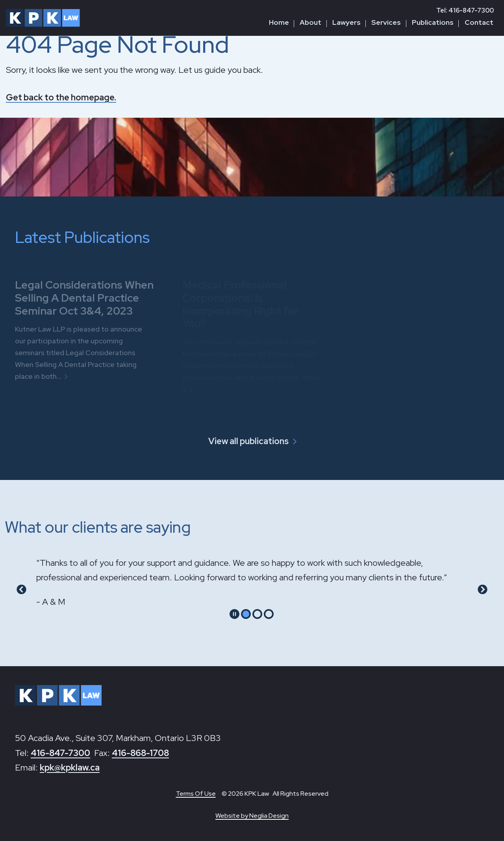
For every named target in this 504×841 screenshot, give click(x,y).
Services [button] (386, 22)
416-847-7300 (60, 753)
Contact (479, 22)
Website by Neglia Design (252, 816)
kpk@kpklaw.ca (70, 768)
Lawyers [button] (346, 22)
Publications (433, 22)
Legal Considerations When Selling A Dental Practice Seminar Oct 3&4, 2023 (84, 297)
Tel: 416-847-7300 (465, 10)
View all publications (248, 441)
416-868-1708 (140, 753)
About (310, 22)
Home (279, 22)
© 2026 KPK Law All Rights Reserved (275, 794)
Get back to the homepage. (61, 97)
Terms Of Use (196, 794)
